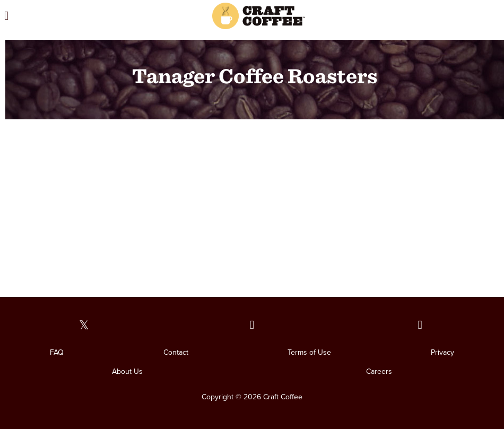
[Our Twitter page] (84, 325)
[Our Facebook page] (252, 325)
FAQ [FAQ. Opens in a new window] (57, 352)
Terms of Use (309, 352)
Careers (379, 371)
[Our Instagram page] (420, 325)
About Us (127, 371)
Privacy (442, 352)
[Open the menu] (73, 16)
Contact (176, 352)
